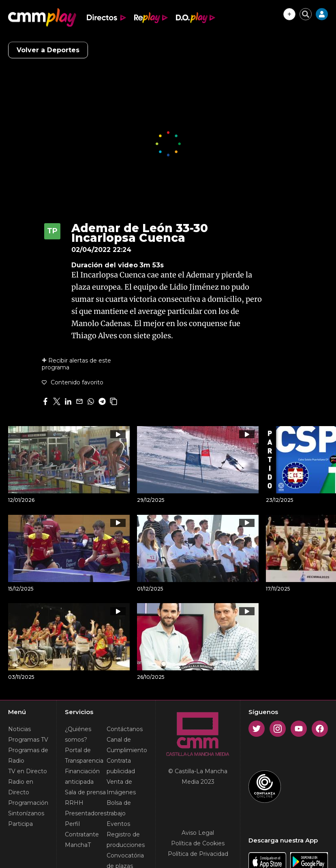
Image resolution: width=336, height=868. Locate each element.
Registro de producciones (126, 840)
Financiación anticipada (82, 776)
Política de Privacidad (198, 854)
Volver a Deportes (48, 50)
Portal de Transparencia (84, 755)
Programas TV (28, 740)
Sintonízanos (26, 813)
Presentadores (86, 813)
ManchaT (78, 845)
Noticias (19, 729)
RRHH (74, 803)
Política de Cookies (198, 843)
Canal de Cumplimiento (127, 745)
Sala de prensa (85, 792)
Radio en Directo (21, 787)
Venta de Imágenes (121, 787)
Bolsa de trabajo (119, 808)
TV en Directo (28, 771)
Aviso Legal (198, 833)
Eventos (118, 824)
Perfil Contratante (82, 829)
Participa (20, 824)
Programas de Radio (28, 755)
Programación (28, 803)
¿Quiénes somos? (78, 734)
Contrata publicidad (121, 766)
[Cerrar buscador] (306, 14)
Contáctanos (125, 729)
